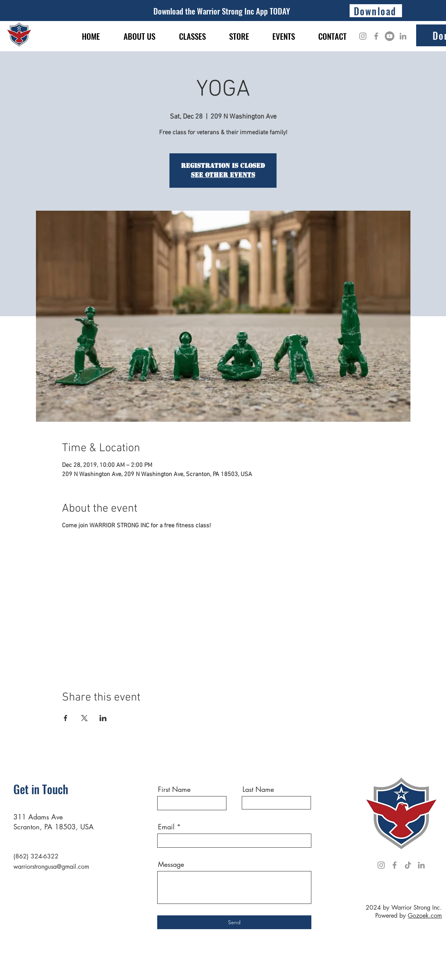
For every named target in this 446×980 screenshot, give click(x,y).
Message (171, 864)
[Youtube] (390, 36)
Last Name (258, 789)
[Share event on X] (84, 718)
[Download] (376, 11)
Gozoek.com (425, 916)
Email (166, 827)
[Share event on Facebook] (66, 718)
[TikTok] (408, 865)
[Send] (234, 922)
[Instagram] (363, 36)
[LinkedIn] (403, 36)
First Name (174, 789)
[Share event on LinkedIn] (103, 718)
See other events (223, 175)
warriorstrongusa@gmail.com (51, 867)
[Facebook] (376, 36)
